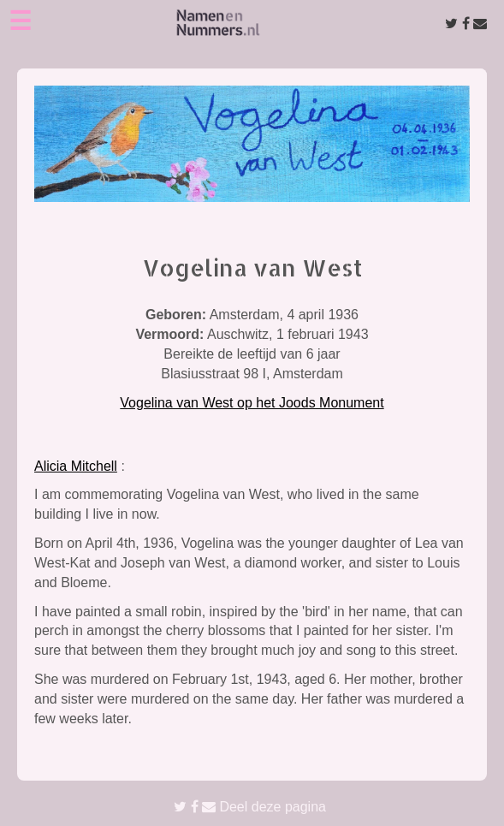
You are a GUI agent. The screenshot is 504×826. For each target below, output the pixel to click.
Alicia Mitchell (76, 466)
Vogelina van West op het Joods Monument (252, 403)
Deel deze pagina (250, 807)
